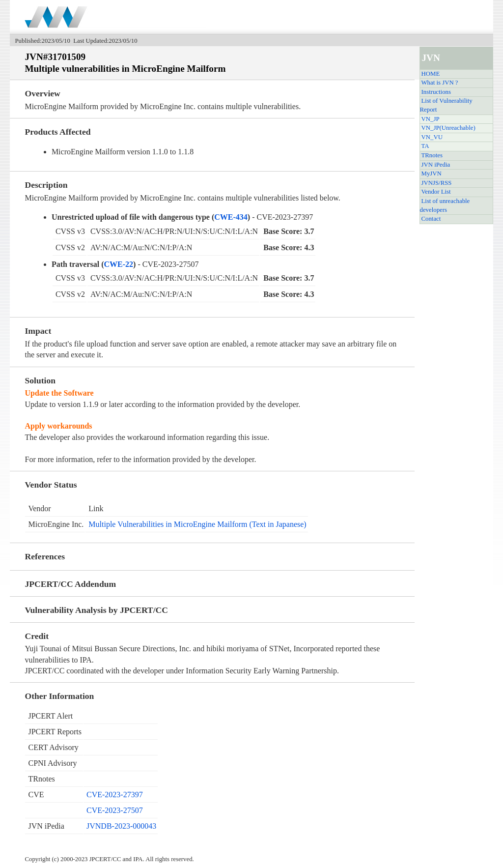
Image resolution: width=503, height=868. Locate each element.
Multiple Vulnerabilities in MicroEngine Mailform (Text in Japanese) (197, 524)
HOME (431, 74)
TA (425, 146)
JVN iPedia (436, 165)
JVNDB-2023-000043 (121, 826)
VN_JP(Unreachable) (448, 128)
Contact (431, 219)
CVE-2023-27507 (115, 810)
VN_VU (432, 137)
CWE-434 (231, 217)
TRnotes (432, 155)
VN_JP (431, 119)
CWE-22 (119, 264)
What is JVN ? (440, 83)
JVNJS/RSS (437, 183)
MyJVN (432, 174)
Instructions (436, 92)
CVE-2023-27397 (115, 795)
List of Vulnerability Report (446, 105)
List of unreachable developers (445, 205)
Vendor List (436, 192)
